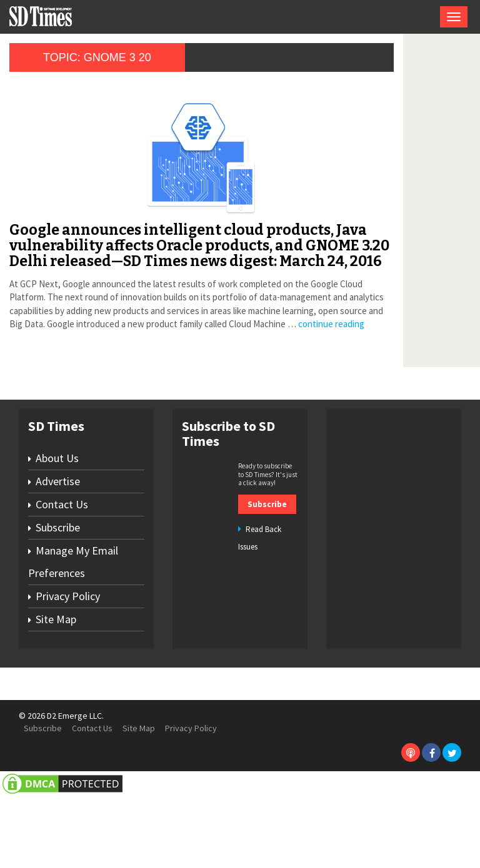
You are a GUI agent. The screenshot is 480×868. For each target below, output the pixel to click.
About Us (57, 530)
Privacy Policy (68, 668)
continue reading (42, 396)
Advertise (58, 553)
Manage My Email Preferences (73, 634)
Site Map (56, 691)
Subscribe (58, 599)
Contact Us (62, 576)
